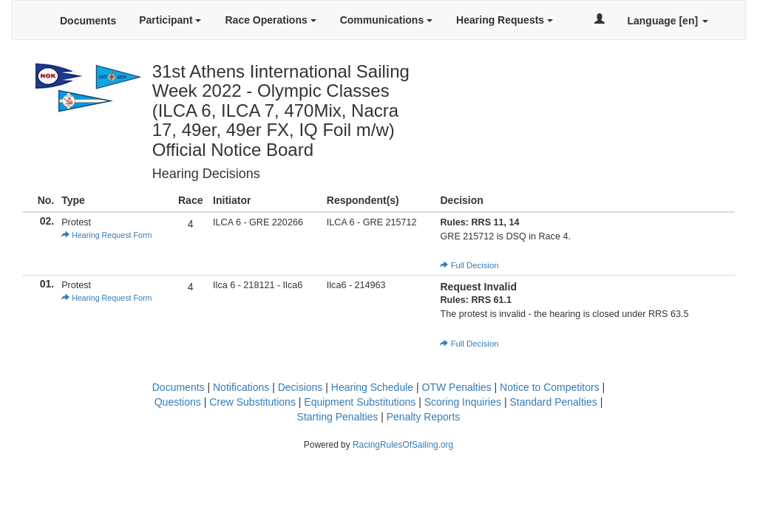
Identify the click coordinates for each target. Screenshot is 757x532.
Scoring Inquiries (463, 402)
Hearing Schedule (372, 387)
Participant (170, 20)
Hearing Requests (505, 20)
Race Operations (270, 20)
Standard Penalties (553, 402)
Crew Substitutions (252, 402)
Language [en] (668, 21)
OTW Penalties (457, 387)
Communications (386, 20)
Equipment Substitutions (360, 402)
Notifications (241, 387)
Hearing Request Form (106, 235)
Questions (178, 402)
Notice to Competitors (550, 387)
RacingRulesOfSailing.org (403, 445)
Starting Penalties (338, 417)
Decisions (301, 387)
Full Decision (469, 265)
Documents (88, 21)
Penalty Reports (424, 417)
